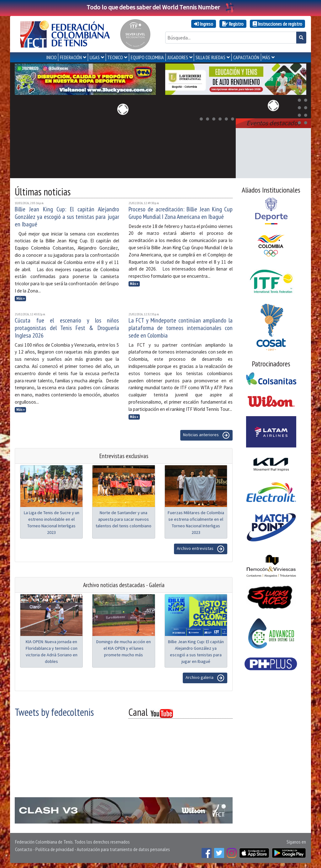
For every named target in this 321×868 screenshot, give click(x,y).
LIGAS (95, 57)
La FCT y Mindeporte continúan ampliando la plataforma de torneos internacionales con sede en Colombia (181, 328)
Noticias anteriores (206, 435)
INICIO (52, 57)
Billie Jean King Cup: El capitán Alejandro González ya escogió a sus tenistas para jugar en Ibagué (67, 217)
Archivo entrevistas (201, 549)
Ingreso (204, 24)
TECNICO (115, 57)
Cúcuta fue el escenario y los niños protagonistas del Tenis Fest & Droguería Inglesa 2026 (67, 328)
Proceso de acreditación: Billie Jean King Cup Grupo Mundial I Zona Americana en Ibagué (181, 213)
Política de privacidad (55, 849)
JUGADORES (178, 57)
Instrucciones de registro (277, 24)
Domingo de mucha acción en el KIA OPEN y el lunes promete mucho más (124, 648)
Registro (233, 24)
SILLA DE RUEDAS (210, 57)
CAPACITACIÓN (246, 57)
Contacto (24, 849)
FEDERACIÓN (71, 57)
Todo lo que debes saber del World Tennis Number (160, 7)
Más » (21, 298)
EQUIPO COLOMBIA (147, 57)
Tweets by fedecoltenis (54, 712)
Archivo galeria (205, 678)
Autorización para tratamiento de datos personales (123, 849)
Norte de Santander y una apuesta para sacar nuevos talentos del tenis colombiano (124, 519)
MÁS (266, 57)
